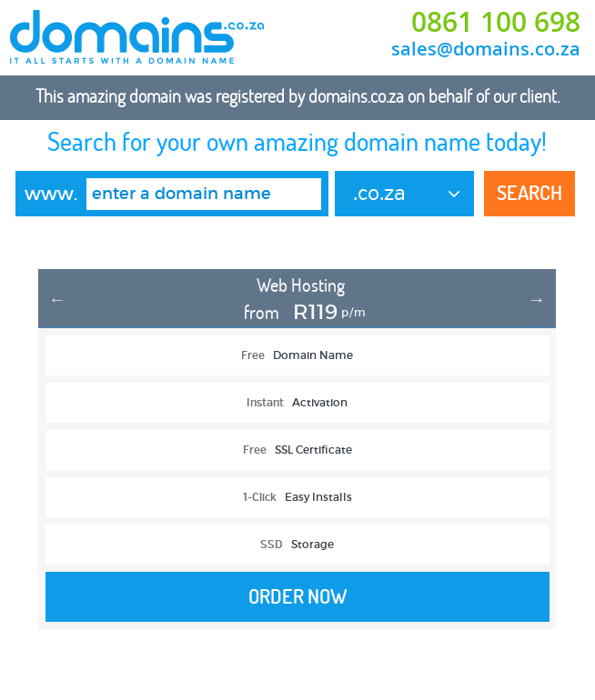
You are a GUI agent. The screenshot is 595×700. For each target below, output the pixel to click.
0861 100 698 (496, 22)
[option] (297, 458)
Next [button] (537, 299)
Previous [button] (57, 299)
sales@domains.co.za (486, 49)
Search (529, 193)
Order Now (298, 596)
